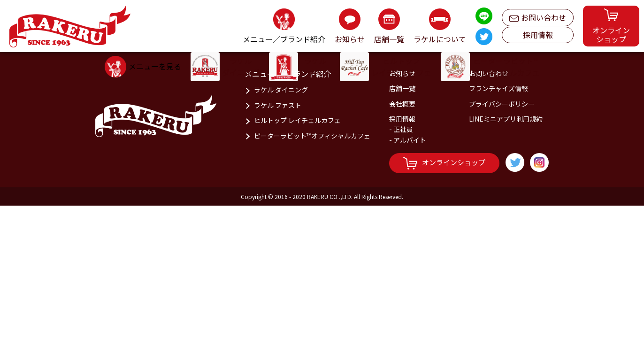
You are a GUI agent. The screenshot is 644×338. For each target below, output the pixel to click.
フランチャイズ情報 (498, 88)
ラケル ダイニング (281, 90)
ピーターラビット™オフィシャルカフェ (312, 136)
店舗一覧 (402, 88)
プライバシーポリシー (502, 104)
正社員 (403, 129)
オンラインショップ (444, 163)
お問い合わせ (538, 15)
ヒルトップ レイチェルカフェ (297, 120)
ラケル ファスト (278, 105)
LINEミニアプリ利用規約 (506, 119)
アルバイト (410, 140)
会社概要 (402, 104)
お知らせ (402, 73)
